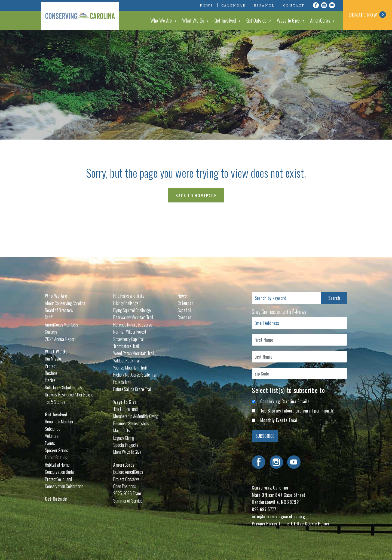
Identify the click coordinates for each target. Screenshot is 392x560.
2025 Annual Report (60, 339)
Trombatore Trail (126, 346)
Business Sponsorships (131, 423)
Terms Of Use (291, 524)
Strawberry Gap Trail (129, 339)
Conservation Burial (60, 472)
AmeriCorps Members (62, 325)
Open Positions (125, 486)
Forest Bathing (56, 457)
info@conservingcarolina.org (278, 516)
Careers (51, 332)
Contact (294, 5)
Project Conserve (126, 479)
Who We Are (164, 20)
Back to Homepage (196, 195)
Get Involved (227, 20)
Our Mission (54, 359)
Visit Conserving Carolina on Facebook (316, 5)
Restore (51, 373)
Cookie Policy (317, 524)
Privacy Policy (264, 524)
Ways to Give (289, 20)
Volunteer (52, 436)
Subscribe (53, 429)
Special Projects (126, 445)
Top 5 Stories (55, 402)
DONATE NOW (368, 15)
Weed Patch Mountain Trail (134, 353)
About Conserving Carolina (65, 303)
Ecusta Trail (122, 382)
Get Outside (258, 20)
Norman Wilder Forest (130, 332)
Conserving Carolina (82, 15)
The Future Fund (125, 409)
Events (50, 443)
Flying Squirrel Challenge (132, 310)
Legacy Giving (124, 438)
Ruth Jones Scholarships (63, 387)
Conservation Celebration (64, 486)
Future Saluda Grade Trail (132, 389)
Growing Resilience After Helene (69, 395)
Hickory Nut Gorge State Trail (135, 375)
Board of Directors (59, 310)
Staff (49, 317)
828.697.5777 (264, 509)
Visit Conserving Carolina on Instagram (324, 5)
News (206, 5)
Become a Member (59, 421)
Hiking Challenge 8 (127, 303)
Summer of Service (128, 501)
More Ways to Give (127, 452)
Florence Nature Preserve (133, 325)
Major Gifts (122, 430)
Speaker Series (56, 450)
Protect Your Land (58, 479)
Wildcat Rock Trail (127, 361)
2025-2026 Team (127, 493)
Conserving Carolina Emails (285, 401)
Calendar (234, 5)
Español (264, 5)
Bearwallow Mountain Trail (133, 317)
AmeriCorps (320, 20)
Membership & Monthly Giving (136, 416)
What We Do (196, 20)
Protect (51, 366)
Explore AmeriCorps (128, 472)
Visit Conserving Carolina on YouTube (332, 5)
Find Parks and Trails (129, 296)
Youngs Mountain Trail (130, 368)
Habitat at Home (57, 465)
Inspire (50, 380)
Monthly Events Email (280, 420)
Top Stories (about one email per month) (297, 411)
